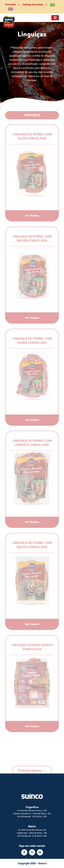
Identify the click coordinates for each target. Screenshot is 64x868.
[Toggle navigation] (55, 18)
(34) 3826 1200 (40, 817)
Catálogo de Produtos (33, 5)
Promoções (10, 5)
